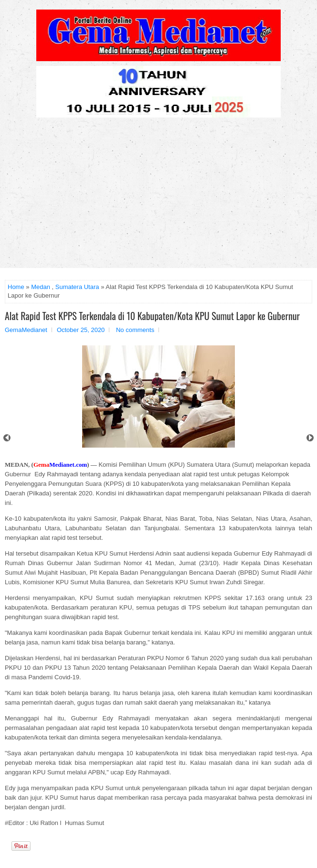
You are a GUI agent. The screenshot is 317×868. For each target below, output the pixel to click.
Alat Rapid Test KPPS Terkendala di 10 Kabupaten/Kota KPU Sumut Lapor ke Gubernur (152, 316)
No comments (135, 330)
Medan (41, 287)
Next (310, 438)
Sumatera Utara (77, 287)
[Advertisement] (158, 196)
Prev (7, 438)
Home (16, 287)
